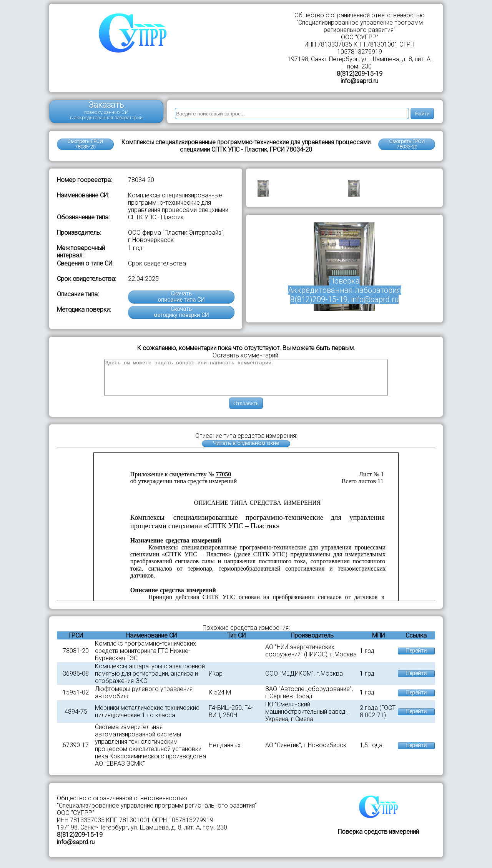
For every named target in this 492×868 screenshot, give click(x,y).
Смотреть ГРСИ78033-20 (407, 144)
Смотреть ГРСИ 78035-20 (85, 144)
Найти (422, 114)
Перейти (416, 658)
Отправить (246, 410)
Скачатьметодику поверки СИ (181, 312)
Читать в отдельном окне (246, 450)
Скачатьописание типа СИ (181, 297)
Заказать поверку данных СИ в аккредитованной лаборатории (106, 110)
